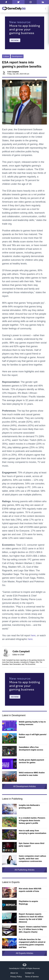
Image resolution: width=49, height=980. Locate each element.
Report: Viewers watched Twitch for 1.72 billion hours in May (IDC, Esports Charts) (33, 929)
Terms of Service (32, 977)
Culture (6, 56)
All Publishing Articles (24, 870)
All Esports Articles (24, 953)
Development (17, 56)
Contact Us (30, 973)
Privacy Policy (16, 977)
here (33, 635)
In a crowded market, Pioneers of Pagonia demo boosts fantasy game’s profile (32, 821)
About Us (14, 973)
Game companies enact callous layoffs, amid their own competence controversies (32, 859)
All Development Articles (24, 786)
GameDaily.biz (14, 968)
